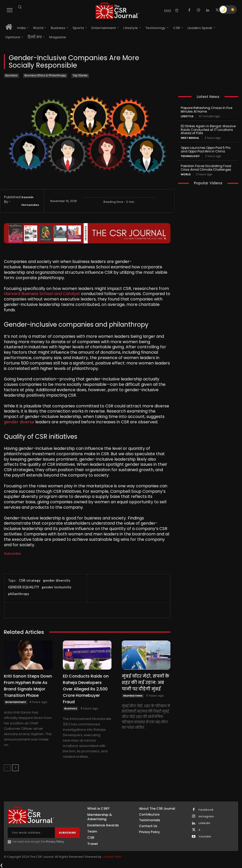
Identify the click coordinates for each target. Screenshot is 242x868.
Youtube (205, 837)
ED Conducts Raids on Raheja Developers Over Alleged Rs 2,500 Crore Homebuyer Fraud (86, 689)
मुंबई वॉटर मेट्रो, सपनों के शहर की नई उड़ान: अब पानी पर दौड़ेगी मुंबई (146, 683)
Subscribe (12, 554)
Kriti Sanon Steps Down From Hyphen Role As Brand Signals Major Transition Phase (28, 686)
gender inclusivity (57, 587)
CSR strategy (30, 580)
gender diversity (57, 580)
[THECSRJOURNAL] (118, 11)
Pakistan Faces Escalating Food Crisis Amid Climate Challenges (206, 168)
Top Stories (80, 76)
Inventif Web (112, 857)
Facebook (206, 810)
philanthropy (19, 594)
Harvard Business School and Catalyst (42, 294)
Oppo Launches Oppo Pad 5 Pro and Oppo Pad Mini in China (205, 149)
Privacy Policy (55, 842)
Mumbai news (133, 696)
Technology (190, 156)
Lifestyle (187, 116)
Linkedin (204, 823)
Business (11, 76)
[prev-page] (7, 768)
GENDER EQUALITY (24, 587)
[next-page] (15, 768)
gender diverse (19, 422)
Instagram (206, 816)
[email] (31, 833)
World (186, 174)
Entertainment (16, 702)
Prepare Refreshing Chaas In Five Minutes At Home (206, 110)
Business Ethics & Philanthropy (45, 76)
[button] (20, 7)
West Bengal (190, 138)
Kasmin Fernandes (30, 201)
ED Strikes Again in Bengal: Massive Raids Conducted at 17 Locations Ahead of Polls (208, 130)
